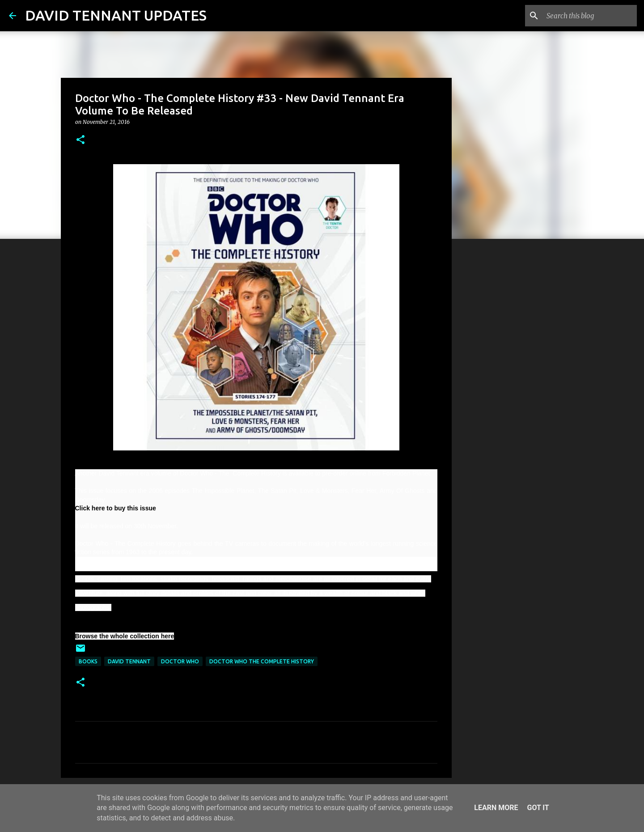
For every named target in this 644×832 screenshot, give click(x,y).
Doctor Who (180, 661)
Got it (538, 808)
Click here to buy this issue (116, 508)
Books (88, 661)
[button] (80, 140)
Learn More (496, 808)
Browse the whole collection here (125, 636)
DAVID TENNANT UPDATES (116, 15)
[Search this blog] (590, 16)
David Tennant (129, 661)
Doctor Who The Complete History (262, 661)
